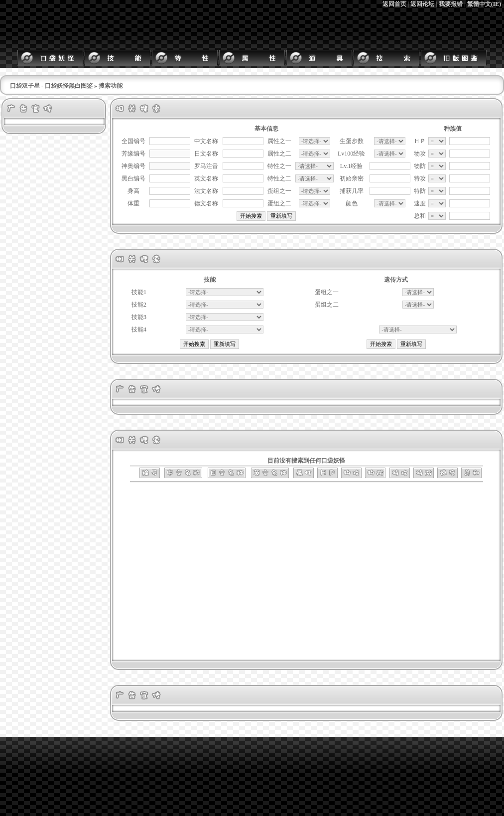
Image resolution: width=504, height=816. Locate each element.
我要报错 (451, 4)
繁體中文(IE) (484, 4)
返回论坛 (422, 4)
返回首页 (394, 4)
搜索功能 (111, 86)
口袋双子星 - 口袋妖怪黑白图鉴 (51, 86)
